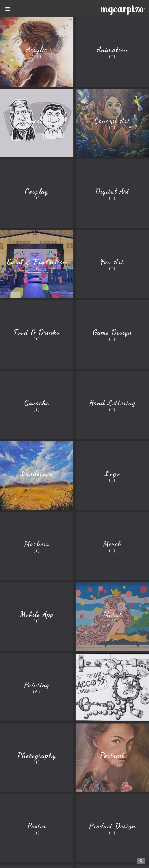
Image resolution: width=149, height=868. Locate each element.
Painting (37, 685)
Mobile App (37, 614)
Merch (112, 544)
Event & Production (37, 262)
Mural (112, 614)
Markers (37, 544)
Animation (112, 50)
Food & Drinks (37, 332)
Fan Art (112, 262)
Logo (112, 473)
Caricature (37, 121)
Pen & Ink (112, 685)
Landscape (37, 473)
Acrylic (37, 50)
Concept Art (112, 121)
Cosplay (37, 191)
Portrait (112, 755)
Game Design (112, 332)
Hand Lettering (112, 403)
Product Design (112, 826)
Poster (37, 826)
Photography (37, 755)
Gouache (37, 403)
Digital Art (112, 191)
